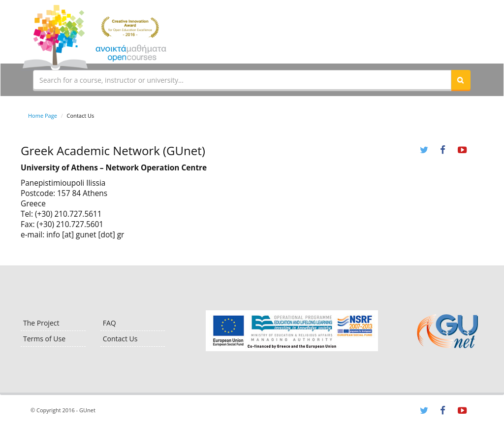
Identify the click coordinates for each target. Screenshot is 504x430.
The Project (41, 323)
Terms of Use (44, 339)
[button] (461, 80)
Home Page (43, 116)
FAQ (110, 323)
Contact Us (120, 339)
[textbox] (242, 80)
